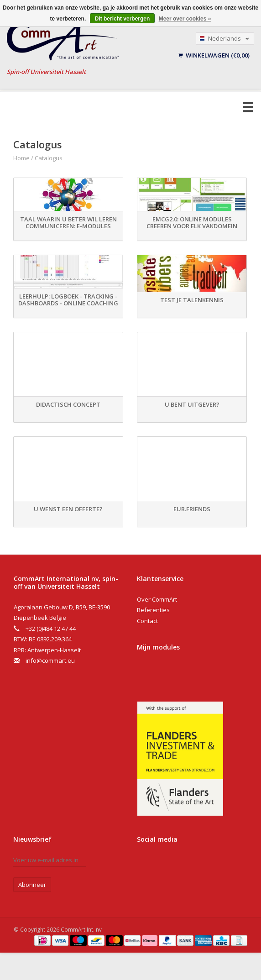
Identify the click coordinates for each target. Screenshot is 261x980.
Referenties (153, 610)
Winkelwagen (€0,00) (214, 55)
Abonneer (32, 885)
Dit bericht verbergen (123, 19)
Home (21, 158)
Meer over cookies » (185, 19)
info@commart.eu (50, 660)
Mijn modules (158, 647)
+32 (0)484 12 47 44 (51, 629)
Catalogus (49, 158)
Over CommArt (157, 599)
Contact (147, 621)
